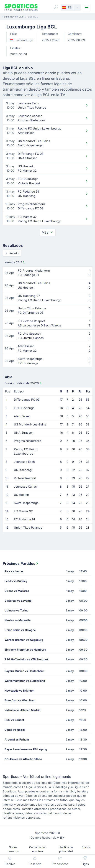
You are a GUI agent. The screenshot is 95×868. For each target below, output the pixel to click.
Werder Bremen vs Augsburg (24, 640)
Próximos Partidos (21, 563)
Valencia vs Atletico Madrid (23, 710)
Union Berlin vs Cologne (20, 630)
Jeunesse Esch (24, 462)
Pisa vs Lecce (14, 571)
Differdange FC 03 (27, 400)
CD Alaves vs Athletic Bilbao (23, 759)
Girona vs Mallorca (17, 591)
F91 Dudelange (24, 408)
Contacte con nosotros (38, 849)
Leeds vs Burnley (16, 581)
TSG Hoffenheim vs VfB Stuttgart (26, 659)
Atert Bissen (22, 416)
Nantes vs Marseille (18, 620)
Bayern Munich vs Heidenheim (24, 671)
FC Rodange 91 (24, 519)
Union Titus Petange (28, 528)
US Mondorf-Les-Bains (30, 424)
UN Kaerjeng (23, 470)
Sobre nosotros (13, 849)
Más (48, 232)
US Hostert (22, 495)
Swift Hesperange (26, 503)
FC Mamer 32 (23, 511)
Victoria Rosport (25, 478)
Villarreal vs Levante (18, 601)
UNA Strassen (24, 433)
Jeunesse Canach (26, 487)
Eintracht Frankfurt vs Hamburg (25, 650)
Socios (86, 847)
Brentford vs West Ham (20, 700)
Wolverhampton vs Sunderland (25, 681)
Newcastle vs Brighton (19, 691)
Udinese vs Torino (16, 610)
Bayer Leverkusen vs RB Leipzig (26, 749)
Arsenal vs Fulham (17, 739)
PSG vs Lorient (14, 720)
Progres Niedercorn (28, 441)
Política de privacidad (66, 849)
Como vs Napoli (15, 730)
